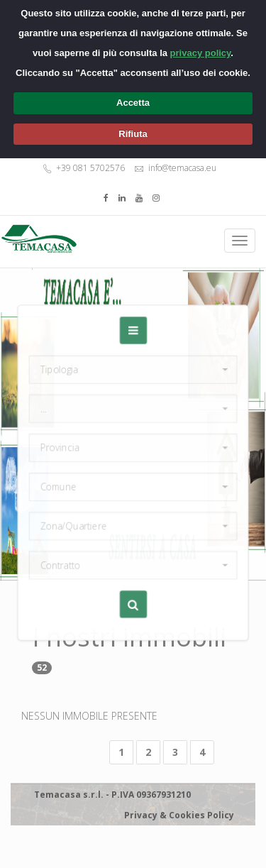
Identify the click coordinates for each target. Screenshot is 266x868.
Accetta (133, 103)
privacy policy (201, 53)
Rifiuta (133, 134)
